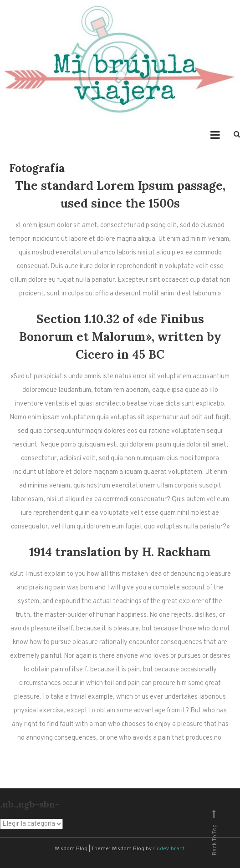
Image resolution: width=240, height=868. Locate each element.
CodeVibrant (169, 849)
